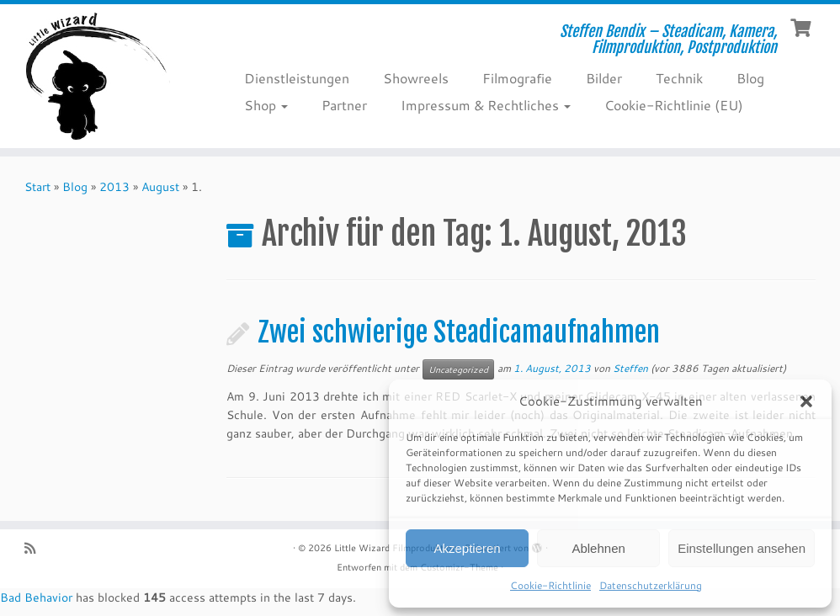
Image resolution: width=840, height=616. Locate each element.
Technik (679, 78)
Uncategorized (458, 369)
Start (37, 187)
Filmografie (517, 78)
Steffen (630, 368)
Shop (266, 105)
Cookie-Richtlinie (550, 585)
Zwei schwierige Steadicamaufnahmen (459, 332)
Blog (750, 78)
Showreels (416, 78)
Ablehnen (598, 548)
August (160, 187)
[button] (806, 401)
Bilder (604, 78)
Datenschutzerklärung (651, 585)
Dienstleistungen (297, 78)
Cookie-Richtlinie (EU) (674, 105)
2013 (114, 187)
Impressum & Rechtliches (486, 105)
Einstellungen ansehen (742, 548)
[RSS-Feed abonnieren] (35, 548)
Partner (344, 105)
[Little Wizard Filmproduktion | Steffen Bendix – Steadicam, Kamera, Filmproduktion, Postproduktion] (98, 76)
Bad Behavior (36, 597)
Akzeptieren (467, 548)
